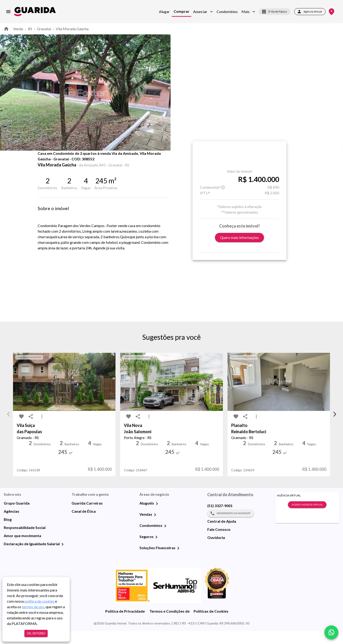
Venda (18, 29)
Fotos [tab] (81, 161)
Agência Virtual (310, 12)
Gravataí (44, 29)
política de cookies (39, 601)
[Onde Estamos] (331, 12)
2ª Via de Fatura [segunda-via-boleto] (275, 12)
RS (30, 29)
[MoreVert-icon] (42, 429)
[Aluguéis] (157, 516)
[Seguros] (156, 550)
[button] (203, 12)
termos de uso (33, 607)
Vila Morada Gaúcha (72, 29)
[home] (35, 12)
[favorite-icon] (44, 163)
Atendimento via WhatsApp (231, 526)
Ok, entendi (36, 633)
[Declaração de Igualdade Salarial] (63, 557)
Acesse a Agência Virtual (307, 518)
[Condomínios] (165, 539)
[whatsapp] (331, 632)
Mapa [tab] (105, 161)
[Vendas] (155, 528)
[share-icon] (53, 163)
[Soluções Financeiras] (178, 561)
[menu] (8, 12)
